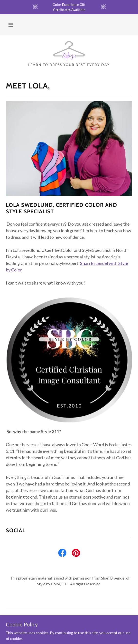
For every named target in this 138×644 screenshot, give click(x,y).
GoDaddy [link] (78, 634)
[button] (11, 25)
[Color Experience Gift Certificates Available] (69, 7)
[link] (69, 51)
